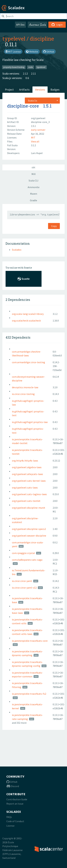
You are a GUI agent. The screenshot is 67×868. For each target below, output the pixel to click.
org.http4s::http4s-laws (25, 461)
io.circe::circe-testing (23, 394)
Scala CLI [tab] (33, 180)
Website (32, 52)
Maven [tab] (34, 194)
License (10, 826)
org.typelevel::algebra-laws (27, 467)
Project (9, 90)
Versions (40, 90)
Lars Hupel (37, 153)
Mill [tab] (34, 174)
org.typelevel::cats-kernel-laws (29, 481)
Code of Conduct (15, 821)
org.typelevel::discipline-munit (29, 508)
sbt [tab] (33, 167)
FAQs (9, 817)
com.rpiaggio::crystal (23, 553)
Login (57, 25)
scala (31, 67)
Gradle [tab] (33, 200)
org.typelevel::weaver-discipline (29, 536)
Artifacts (24, 90)
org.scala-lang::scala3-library (28, 314)
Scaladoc (17, 250)
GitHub (49, 52)
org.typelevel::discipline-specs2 (29, 529)
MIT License (13, 52)
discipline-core (23, 106)
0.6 (27, 78)
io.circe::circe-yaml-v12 (24, 588)
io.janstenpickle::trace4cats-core (30, 641)
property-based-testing (14, 67)
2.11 (33, 74)
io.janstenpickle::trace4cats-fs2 (29, 694)
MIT (33, 138)
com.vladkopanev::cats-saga (27, 560)
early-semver (38, 130)
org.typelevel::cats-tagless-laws (29, 494)
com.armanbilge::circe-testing (28, 362)
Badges (55, 90)
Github (12, 782)
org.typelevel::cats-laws (25, 488)
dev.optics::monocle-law (25, 387)
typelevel (14, 39)
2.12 (25, 74)
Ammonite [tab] (34, 187)
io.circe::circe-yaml (22, 581)
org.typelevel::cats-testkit (26, 501)
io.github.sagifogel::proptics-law (30, 422)
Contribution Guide (17, 799)
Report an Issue (15, 804)
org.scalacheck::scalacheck (26, 321)
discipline (42, 39)
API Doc (20, 25)
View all (35, 141)
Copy (54, 226)
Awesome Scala (37, 25)
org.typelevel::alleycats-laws (27, 474)
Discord (13, 786)
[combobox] (42, 101)
